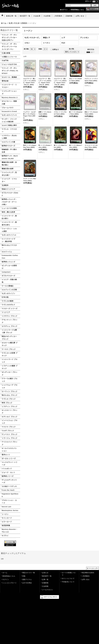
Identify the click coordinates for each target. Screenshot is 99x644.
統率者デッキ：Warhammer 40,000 (10, 157)
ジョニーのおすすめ (9, 64)
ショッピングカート (10, 583)
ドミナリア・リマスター (9, 180)
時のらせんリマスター (9, 246)
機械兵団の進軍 (8, 169)
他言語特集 (6, 525)
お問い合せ (86, 580)
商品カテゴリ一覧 (29, 573)
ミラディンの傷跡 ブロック (10, 367)
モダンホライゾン (8, 293)
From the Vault (8, 490)
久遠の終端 (6, 53)
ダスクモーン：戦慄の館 (9, 102)
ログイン (65, 10)
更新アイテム (27, 580)
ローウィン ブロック (10, 391)
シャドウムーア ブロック (10, 386)
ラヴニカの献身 (8, 301)
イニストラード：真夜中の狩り (9, 223)
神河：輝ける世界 (8, 212)
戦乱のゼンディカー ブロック (9, 338)
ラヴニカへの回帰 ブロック (10, 354)
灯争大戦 (5, 297)
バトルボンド (7, 469)
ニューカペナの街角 (9, 208)
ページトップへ (94, 568)
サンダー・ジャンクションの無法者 (9, 120)
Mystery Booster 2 (10, 97)
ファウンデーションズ (9, 92)
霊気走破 (5, 81)
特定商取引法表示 (88, 573)
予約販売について (68, 582)
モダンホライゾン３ (9, 115)
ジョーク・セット (8, 472)
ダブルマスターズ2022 (10, 194)
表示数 (27, 49)
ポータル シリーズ (9, 458)
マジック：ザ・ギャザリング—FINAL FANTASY (10, 71)
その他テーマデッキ (9, 486)
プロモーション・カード (9, 502)
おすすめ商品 (27, 583)
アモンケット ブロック (10, 321)
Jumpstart (6, 272)
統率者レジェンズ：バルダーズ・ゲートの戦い (9, 202)
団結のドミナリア (8, 189)
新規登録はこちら (78, 10)
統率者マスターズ (8, 146)
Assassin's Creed (9, 111)
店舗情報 (45, 583)
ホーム (5, 573)
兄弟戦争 (5, 185)
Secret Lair (7, 507)
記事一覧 (45, 580)
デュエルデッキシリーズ (9, 481)
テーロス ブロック (9, 349)
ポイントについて (68, 579)
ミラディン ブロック (10, 406)
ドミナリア (6, 312)
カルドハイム (7, 252)
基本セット (6, 455)
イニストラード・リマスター (9, 86)
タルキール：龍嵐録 (9, 77)
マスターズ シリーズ (10, 308)
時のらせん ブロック (10, 395)
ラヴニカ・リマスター (9, 130)
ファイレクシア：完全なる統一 (9, 174)
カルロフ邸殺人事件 (9, 125)
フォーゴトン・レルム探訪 (9, 230)
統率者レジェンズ (8, 262)
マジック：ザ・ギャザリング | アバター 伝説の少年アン (9, 37)
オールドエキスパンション (9, 450)
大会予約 (5, 60)
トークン (5, 514)
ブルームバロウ (8, 108)
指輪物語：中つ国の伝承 (9, 151)
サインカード (7, 518)
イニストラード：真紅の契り (9, 217)
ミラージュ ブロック (10, 438)
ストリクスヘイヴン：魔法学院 (8, 240)
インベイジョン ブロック (10, 422)
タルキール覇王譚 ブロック (10, 344)
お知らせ (45, 573)
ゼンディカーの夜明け (9, 267)
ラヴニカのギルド (8, 305)
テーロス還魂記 (8, 286)
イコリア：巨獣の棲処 (9, 281)
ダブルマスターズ (8, 276)
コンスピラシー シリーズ (10, 463)
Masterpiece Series (10, 510)
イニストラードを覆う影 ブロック (9, 331)
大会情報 (45, 586)
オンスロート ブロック (10, 411)
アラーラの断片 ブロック (10, 380)
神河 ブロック (7, 403)
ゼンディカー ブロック (10, 373)
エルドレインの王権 (9, 290)
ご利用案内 (86, 576)
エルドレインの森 (8, 142)
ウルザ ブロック (8, 431)
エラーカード (7, 522)
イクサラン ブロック (10, 316)
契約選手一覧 (47, 576)
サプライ (5, 536)
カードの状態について (69, 574)
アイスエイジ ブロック (10, 443)
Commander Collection (10, 257)
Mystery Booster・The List (10, 531)
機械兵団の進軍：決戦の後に (9, 164)
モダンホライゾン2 (9, 235)
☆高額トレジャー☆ (9, 57)
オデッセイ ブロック (10, 417)
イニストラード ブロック (10, 361)
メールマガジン (48, 590)
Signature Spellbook (10, 495)
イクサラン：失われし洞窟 (9, 137)
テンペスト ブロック (10, 434)
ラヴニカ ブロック (9, 399)
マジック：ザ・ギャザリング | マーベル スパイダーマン (9, 47)
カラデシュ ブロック (10, 326)
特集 (24, 576)
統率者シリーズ (8, 476)
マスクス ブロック (9, 427)
